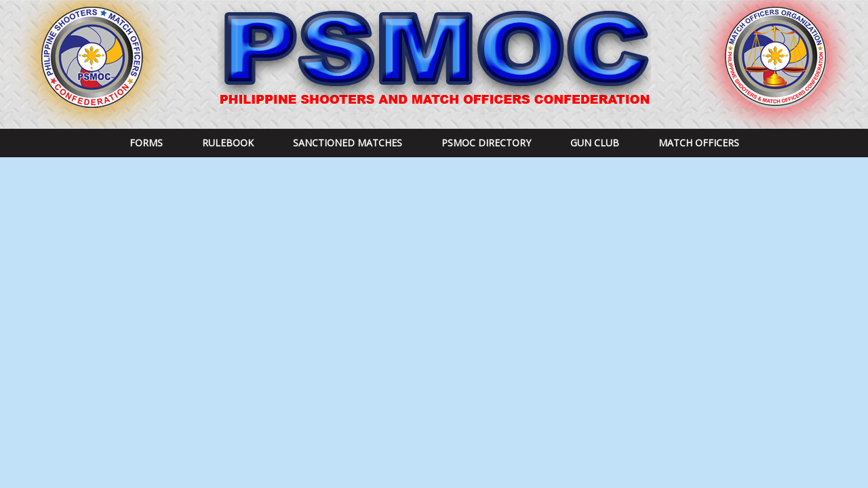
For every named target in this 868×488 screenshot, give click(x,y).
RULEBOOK (228, 143)
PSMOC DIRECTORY (486, 143)
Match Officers (699, 143)
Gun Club (595, 143)
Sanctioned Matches (348, 143)
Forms (146, 143)
